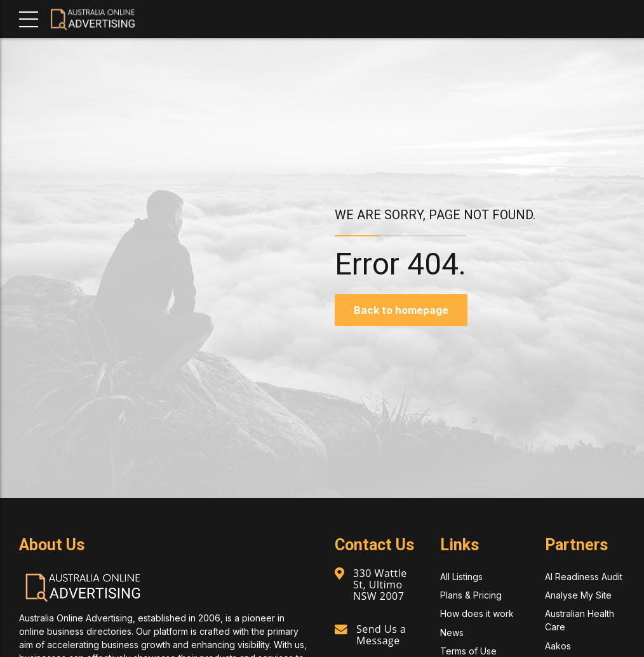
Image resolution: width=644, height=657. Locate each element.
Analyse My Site (578, 595)
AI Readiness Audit (584, 577)
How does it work (477, 613)
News (452, 633)
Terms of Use (468, 651)
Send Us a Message (381, 635)
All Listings (461, 577)
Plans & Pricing (471, 595)
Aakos (558, 646)
